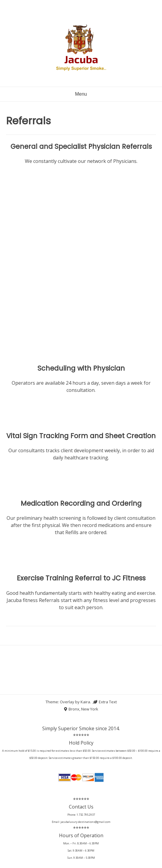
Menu (81, 94)
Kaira (85, 702)
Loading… (81, 252)
